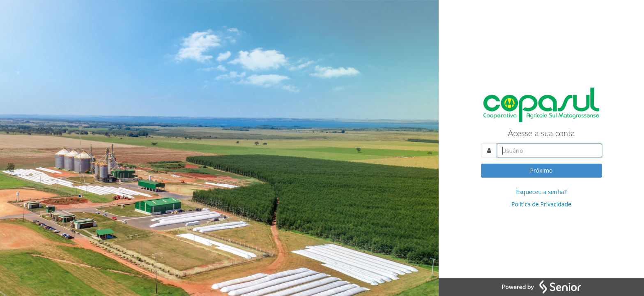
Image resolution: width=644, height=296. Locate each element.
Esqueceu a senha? (541, 192)
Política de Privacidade (541, 204)
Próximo (542, 170)
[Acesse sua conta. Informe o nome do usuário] (550, 150)
